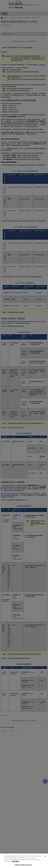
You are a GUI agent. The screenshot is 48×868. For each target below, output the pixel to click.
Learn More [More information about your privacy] (16, 861)
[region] (24, 861)
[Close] (45, 856)
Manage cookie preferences (23, 865)
